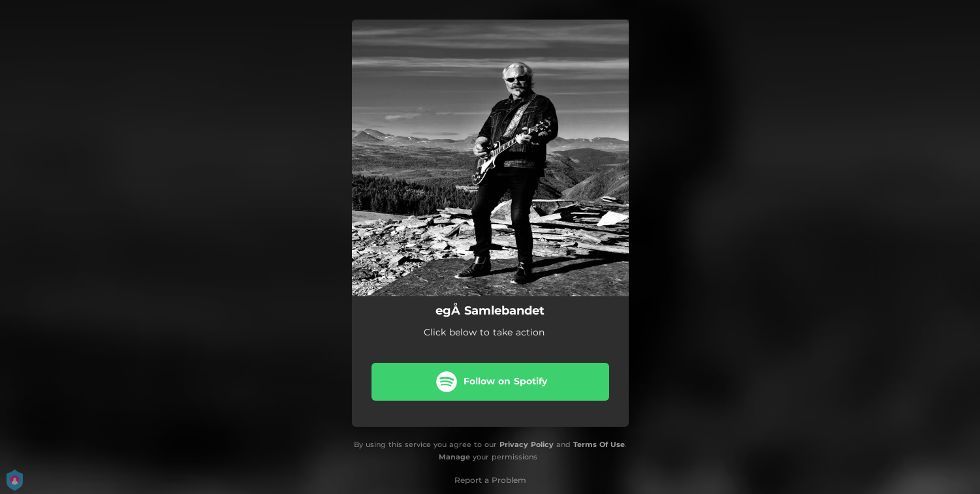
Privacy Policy (527, 444)
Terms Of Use (599, 444)
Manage (454, 457)
